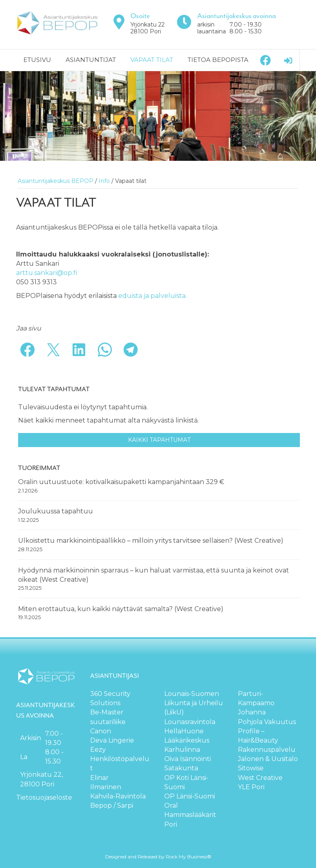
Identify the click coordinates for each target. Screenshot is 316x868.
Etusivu (37, 60)
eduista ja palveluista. (153, 296)
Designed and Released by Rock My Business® (158, 857)
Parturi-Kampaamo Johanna (256, 703)
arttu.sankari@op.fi (47, 273)
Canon (101, 731)
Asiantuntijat (91, 60)
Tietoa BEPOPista (218, 60)
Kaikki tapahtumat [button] (159, 440)
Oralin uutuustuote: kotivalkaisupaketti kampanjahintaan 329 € (122, 482)
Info (104, 181)
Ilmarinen (106, 787)
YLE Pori (251, 787)
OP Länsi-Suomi (190, 796)
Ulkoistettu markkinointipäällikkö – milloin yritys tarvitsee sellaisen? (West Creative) (151, 541)
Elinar (99, 778)
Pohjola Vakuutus (267, 722)
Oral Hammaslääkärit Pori (190, 815)
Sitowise (251, 768)
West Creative (260, 778)
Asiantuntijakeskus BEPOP (56, 181)
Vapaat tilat (152, 60)
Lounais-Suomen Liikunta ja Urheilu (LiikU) (194, 703)
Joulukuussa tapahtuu (56, 511)
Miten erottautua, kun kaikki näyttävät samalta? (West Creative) (121, 609)
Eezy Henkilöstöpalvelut (120, 759)
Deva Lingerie (112, 740)
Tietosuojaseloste (44, 797)
